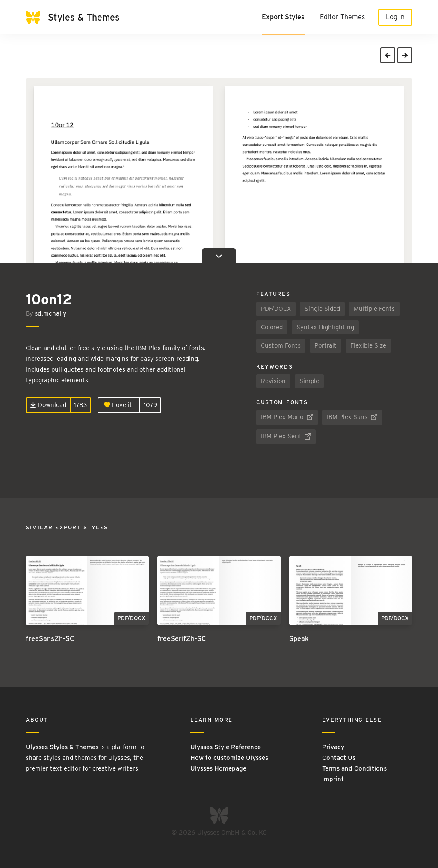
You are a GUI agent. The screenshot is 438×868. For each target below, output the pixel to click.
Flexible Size (368, 345)
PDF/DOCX (276, 309)
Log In (395, 17)
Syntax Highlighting (325, 327)
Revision (273, 381)
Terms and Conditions (354, 768)
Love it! (119, 405)
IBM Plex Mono (287, 417)
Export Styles (283, 17)
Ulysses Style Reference (226, 747)
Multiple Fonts (374, 309)
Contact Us (339, 758)
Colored (272, 327)
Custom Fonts (281, 345)
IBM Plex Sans (352, 417)
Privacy (333, 747)
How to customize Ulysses (229, 758)
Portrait (326, 345)
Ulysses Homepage (218, 768)
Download (48, 405)
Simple (309, 381)
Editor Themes (342, 17)
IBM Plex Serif (286, 436)
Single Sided (322, 309)
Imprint (333, 779)
